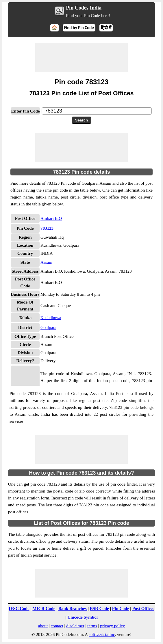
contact (57, 626)
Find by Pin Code (79, 28)
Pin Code (121, 609)
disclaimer (75, 626)
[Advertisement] (81, 57)
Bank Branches (73, 609)
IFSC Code (19, 609)
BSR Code (99, 609)
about (43, 626)
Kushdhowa (51, 318)
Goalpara (48, 327)
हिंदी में (106, 28)
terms (92, 626)
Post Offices (143, 609)
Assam (46, 262)
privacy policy (112, 626)
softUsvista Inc (102, 634)
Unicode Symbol (83, 617)
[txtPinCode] (97, 111)
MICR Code (44, 609)
